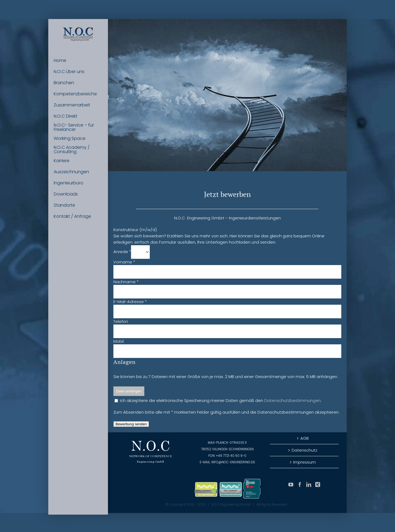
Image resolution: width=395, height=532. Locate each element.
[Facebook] (300, 484)
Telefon (121, 321)
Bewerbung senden (131, 424)
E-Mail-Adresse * (130, 302)
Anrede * (122, 252)
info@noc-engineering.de (233, 462)
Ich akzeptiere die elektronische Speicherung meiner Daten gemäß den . (218, 400)
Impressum (305, 462)
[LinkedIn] (309, 484)
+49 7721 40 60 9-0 (231, 456)
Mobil (119, 341)
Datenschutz (304, 450)
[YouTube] (291, 484)
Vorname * (124, 262)
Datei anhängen (129, 391)
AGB (305, 438)
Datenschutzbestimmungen (292, 400)
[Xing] (318, 484)
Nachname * (126, 282)
